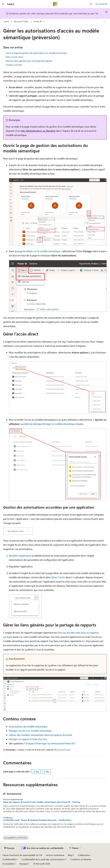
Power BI (38, 21)
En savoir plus (64, 750)
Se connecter (101, 4)
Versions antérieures (55, 855)
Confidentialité (9, 859)
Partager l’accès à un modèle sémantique (30, 731)
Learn (6, 21)
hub (23, 165)
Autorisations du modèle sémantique (28, 726)
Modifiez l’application (20, 556)
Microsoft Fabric (21, 21)
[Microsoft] (55, 4)
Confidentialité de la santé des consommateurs (43, 859)
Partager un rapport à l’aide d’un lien (28, 739)
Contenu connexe (14, 65)
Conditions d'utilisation (81, 859)
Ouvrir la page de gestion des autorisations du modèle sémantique (36, 53)
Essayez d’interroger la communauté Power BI (50, 743)
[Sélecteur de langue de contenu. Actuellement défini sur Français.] (9, 848)
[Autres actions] (104, 22)
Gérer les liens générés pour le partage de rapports (29, 61)
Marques (24, 864)
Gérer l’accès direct (14, 57)
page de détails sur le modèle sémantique (39, 251)
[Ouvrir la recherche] (91, 4)
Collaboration (84, 855)
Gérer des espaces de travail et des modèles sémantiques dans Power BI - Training (42, 802)
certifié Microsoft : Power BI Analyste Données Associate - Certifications (37, 820)
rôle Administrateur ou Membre (38, 131)
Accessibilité (8, 864)
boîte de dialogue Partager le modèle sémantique (49, 424)
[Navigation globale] (3, 4)
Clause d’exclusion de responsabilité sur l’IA (22, 855)
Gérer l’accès (58, 577)
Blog (70, 855)
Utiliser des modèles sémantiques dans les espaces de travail (40, 735)
